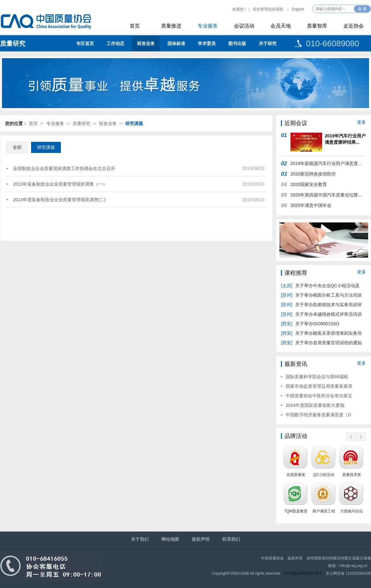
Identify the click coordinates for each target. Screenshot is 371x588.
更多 (361, 122)
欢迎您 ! (239, 9)
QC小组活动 (324, 475)
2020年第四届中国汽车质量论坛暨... (326, 195)
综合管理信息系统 (268, 9)
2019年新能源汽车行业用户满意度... (326, 163)
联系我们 (231, 539)
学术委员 (207, 43)
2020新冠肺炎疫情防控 (313, 174)
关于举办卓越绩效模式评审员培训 (321, 314)
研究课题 (134, 123)
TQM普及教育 (296, 511)
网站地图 (170, 539)
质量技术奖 (352, 475)
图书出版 (237, 43)
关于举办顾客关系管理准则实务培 (321, 333)
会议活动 (244, 26)
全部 (17, 147)
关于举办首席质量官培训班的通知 (321, 343)
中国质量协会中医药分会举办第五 (319, 396)
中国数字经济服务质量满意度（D (318, 415)
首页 (135, 26)
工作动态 (115, 43)
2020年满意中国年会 (311, 205)
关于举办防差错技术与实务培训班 (321, 305)
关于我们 (140, 539)
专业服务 (208, 26)
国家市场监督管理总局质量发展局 (319, 386)
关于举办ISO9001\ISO (311, 324)
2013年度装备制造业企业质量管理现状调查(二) (59, 200)
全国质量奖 (296, 475)
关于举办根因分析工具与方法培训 (321, 295)
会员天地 (281, 26)
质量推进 (171, 26)
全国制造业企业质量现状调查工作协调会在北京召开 (64, 168)
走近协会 (354, 26)
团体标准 (176, 43)
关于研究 (268, 43)
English (298, 9)
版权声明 (201, 539)
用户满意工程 (324, 511)
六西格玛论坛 (352, 511)
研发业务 (146, 43)
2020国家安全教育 (309, 184)
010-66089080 (333, 43)
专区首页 (85, 43)
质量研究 (13, 43)
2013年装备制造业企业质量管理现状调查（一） (60, 184)
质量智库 (317, 26)
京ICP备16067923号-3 (303, 573)
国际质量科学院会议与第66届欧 (317, 377)
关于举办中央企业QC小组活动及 (321, 286)
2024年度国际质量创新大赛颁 (315, 405)
